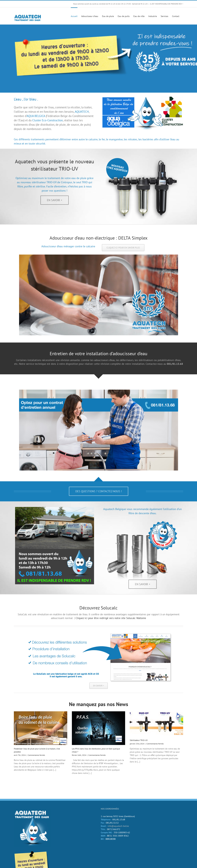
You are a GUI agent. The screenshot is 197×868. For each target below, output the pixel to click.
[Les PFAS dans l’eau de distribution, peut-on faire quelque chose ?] (99, 728)
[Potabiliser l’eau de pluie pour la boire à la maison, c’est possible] (41, 728)
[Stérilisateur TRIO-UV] (156, 724)
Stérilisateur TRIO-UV (139, 740)
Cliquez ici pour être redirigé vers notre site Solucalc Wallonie (111, 618)
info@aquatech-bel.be (118, 826)
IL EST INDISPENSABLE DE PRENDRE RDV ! (167, 4)
